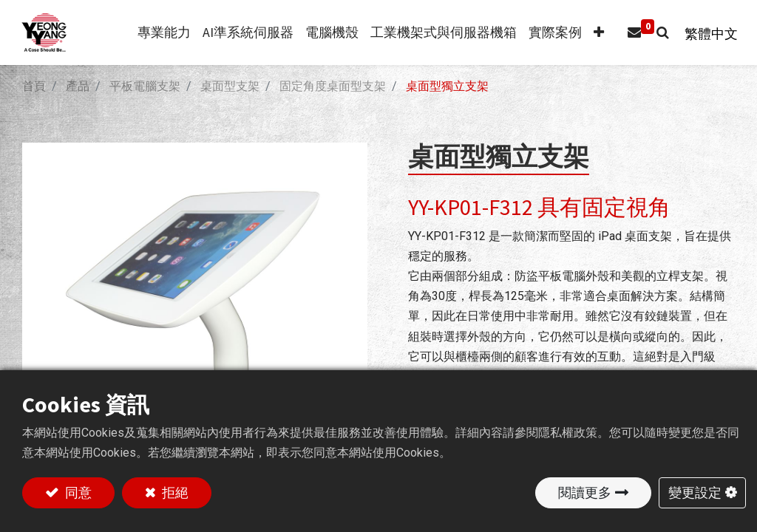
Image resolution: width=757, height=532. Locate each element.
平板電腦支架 (145, 86)
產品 (78, 86)
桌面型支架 (230, 86)
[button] (592, 33)
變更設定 (695, 492)
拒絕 (174, 492)
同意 (77, 492)
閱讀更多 (585, 492)
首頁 (34, 86)
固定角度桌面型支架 (333, 86)
